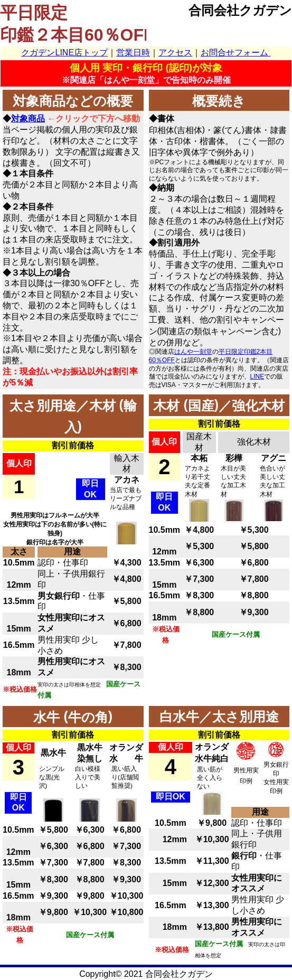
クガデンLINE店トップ (64, 53)
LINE (257, 376)
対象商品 (28, 119)
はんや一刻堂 (193, 352)
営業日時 (133, 53)
